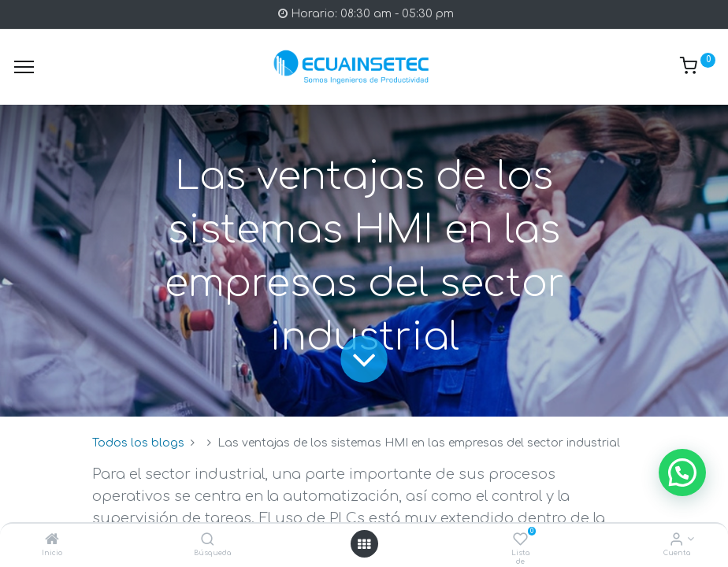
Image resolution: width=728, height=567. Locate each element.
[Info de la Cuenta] (676, 541)
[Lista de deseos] (520, 541)
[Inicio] (52, 541)
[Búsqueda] (208, 541)
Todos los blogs (138, 443)
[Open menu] (364, 544)
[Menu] (24, 67)
